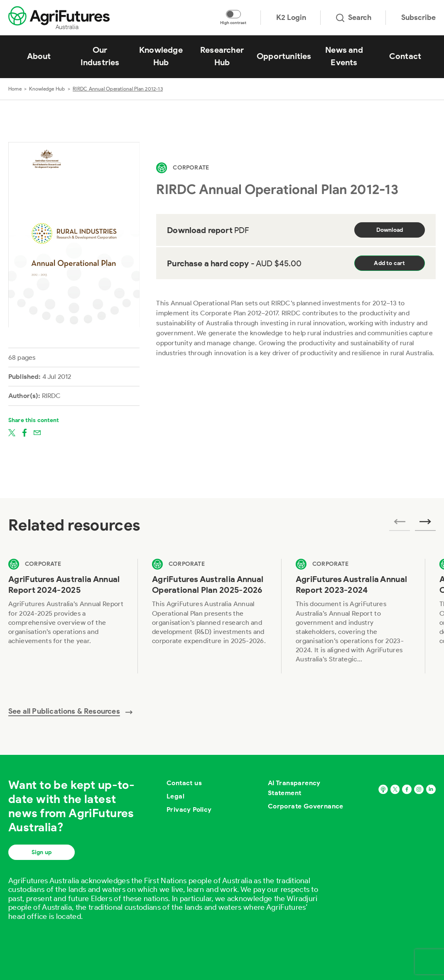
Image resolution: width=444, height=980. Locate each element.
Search (354, 17)
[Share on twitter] (12, 432)
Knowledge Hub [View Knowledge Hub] (161, 56)
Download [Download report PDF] (390, 230)
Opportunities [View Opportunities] (284, 56)
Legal (175, 796)
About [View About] (39, 56)
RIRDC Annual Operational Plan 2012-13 (118, 89)
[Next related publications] (425, 524)
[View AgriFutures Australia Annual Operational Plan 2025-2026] (210, 616)
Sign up (42, 852)
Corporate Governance (306, 806)
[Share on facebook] (25, 432)
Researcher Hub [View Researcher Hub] (222, 56)
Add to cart (389, 263)
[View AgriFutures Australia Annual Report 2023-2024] (353, 616)
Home (15, 89)
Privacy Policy (189, 809)
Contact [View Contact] (405, 56)
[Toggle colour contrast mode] (233, 14)
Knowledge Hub (47, 89)
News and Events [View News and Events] (344, 56)
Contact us (184, 783)
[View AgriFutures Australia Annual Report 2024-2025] (66, 616)
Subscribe (418, 17)
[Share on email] (37, 432)
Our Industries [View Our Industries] (100, 56)
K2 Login (291, 17)
